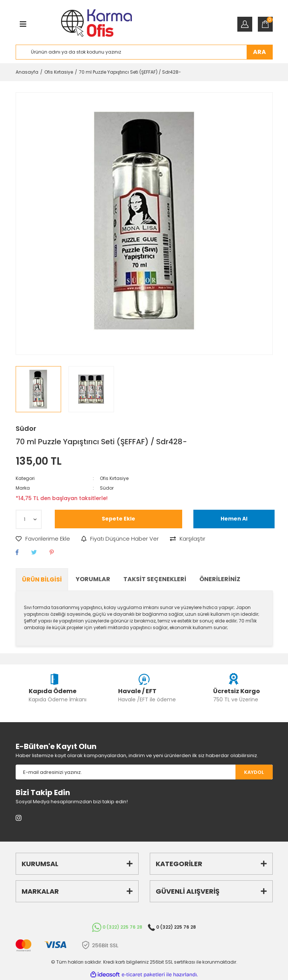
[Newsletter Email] (126, 772)
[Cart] (265, 24)
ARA (259, 52)
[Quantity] (29, 519)
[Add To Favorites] (43, 539)
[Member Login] (245, 24)
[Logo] (96, 24)
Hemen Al (234, 519)
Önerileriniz (220, 579)
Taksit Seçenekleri (155, 579)
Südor (26, 428)
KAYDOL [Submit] (254, 772)
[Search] (144, 52)
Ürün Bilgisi (42, 579)
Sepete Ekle (118, 519)
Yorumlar (93, 579)
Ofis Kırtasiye (114, 478)
